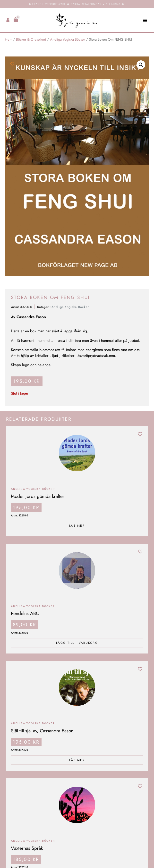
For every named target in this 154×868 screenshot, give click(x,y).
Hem (9, 39)
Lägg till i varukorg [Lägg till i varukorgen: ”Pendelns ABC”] (77, 643)
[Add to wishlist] (12, 64)
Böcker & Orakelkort (31, 39)
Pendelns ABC (25, 613)
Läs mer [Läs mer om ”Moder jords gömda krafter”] (77, 526)
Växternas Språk (27, 848)
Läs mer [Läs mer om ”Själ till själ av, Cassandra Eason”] (77, 760)
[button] (145, 20)
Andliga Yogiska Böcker (68, 39)
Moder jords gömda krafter (38, 496)
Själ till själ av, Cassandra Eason (42, 731)
